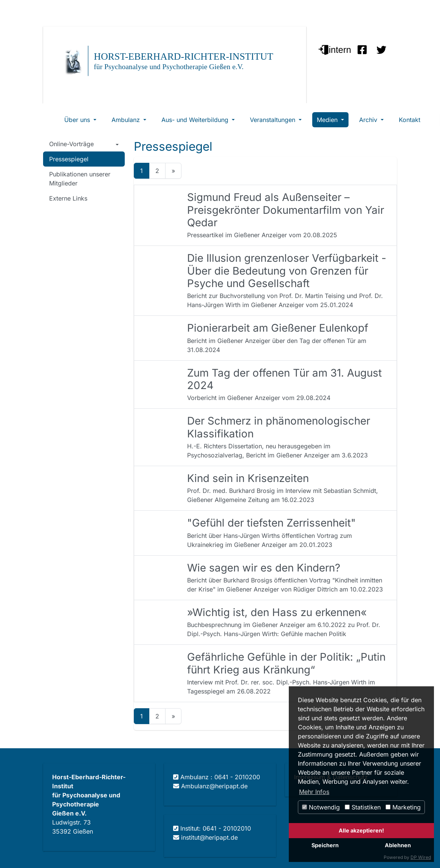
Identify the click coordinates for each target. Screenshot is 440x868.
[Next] (173, 171)
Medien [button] (328, 120)
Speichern (325, 845)
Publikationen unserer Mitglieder (80, 179)
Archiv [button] (369, 120)
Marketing (403, 807)
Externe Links (68, 198)
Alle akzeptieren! (361, 830)
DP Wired (421, 857)
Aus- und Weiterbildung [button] (196, 120)
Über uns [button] (78, 120)
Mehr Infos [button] (314, 792)
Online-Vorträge (71, 144)
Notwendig (321, 807)
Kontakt (410, 120)
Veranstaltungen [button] (273, 120)
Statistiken (363, 807)
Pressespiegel (69, 159)
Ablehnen (398, 845)
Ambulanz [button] (127, 120)
